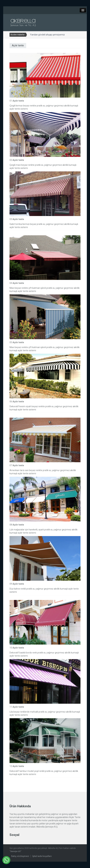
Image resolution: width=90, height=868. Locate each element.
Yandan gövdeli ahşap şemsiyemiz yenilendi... (51, 35)
